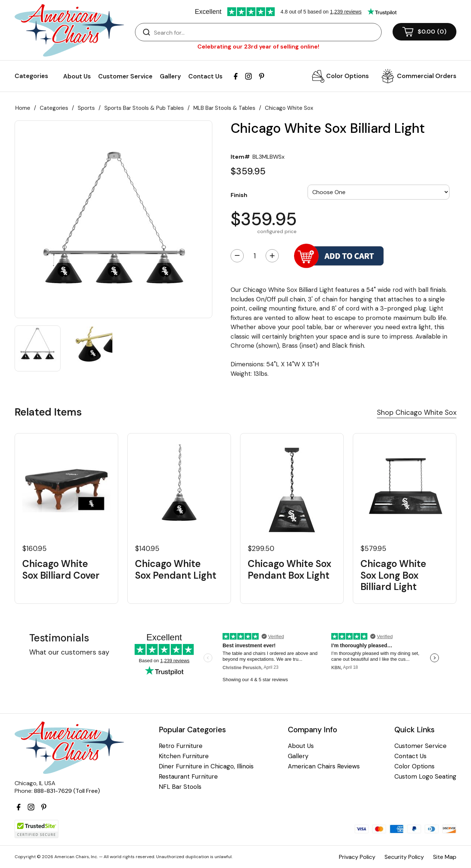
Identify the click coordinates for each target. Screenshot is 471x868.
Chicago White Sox (289, 108)
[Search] (266, 32)
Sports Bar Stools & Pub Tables (144, 108)
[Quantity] (255, 256)
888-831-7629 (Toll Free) (67, 791)
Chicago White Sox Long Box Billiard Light (393, 575)
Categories (54, 108)
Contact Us (205, 76)
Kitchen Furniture (184, 756)
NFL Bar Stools (180, 787)
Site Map (445, 857)
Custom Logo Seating (425, 777)
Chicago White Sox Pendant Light (176, 570)
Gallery (170, 76)
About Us (77, 76)
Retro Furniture (181, 746)
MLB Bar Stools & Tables (224, 108)
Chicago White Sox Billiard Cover (61, 570)
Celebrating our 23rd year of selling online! (258, 47)
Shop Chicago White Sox (417, 412)
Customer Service (125, 76)
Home (23, 108)
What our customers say (69, 652)
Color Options (348, 76)
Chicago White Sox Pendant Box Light (289, 570)
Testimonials (59, 638)
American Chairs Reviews (324, 766)
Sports (86, 108)
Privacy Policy (357, 857)
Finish (239, 195)
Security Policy (404, 857)
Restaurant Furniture (188, 777)
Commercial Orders (427, 76)
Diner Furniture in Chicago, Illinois (206, 766)
